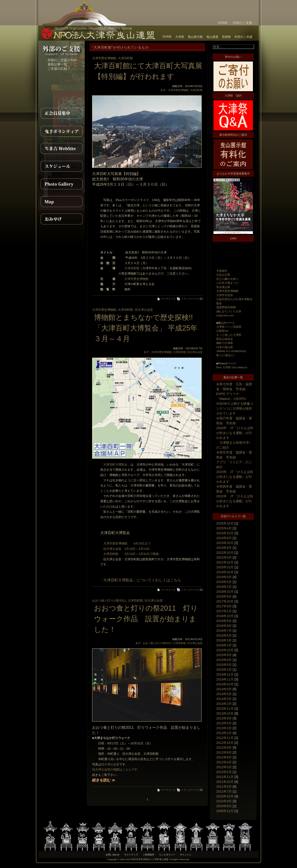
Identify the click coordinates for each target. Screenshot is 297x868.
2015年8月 (224, 660)
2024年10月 (225, 533)
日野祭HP (222, 331)
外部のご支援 (242, 23)
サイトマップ (131, 855)
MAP (61, 201)
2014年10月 (225, 684)
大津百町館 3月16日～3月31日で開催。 (131, 554)
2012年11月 (225, 738)
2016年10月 (225, 616)
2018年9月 (224, 596)
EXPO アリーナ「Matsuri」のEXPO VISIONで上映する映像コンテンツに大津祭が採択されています (235, 404)
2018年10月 (225, 592)
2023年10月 (225, 543)
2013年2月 (224, 733)
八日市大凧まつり (227, 283)
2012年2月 (224, 772)
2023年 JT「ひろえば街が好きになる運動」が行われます (235, 477)
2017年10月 (225, 601)
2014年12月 (225, 674)
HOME (223, 23)
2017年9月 (224, 606)
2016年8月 (224, 626)
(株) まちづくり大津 (229, 311)
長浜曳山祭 (223, 287)
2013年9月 (224, 718)
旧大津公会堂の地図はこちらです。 (116, 769)
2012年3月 (224, 767)
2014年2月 (224, 704)
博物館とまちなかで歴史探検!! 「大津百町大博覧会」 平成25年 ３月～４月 (149, 328)
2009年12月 (225, 811)
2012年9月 (224, 748)
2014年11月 (225, 679)
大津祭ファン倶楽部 (229, 327)
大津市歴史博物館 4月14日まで (125, 543)
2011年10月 (225, 782)
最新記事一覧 (57, 64)
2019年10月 (225, 572)
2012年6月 (224, 757)
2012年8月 (224, 752)
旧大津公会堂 (144, 310)
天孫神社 (222, 271)
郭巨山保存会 (225, 339)
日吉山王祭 (223, 275)
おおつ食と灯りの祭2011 (109, 601)
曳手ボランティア (61, 131)
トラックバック (188, 299)
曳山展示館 (195, 37)
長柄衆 (226, 37)
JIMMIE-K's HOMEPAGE (231, 351)
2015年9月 (224, 655)
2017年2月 (224, 611)
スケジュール (61, 166)
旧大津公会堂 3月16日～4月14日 (125, 549)
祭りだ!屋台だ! (225, 355)
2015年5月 (224, 665)
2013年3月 (224, 728)
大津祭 (180, 37)
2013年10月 (225, 713)
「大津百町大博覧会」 (115, 465)
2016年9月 (224, 621)
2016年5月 (224, 635)
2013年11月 (225, 709)
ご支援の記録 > (59, 68)
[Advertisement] (204, 7)
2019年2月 (224, 587)
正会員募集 (61, 113)
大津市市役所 (225, 295)
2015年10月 (225, 650)
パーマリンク (167, 299)
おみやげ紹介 (61, 219)
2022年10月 (225, 553)
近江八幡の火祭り (227, 279)
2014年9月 (224, 689)
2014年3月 (224, 699)
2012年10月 (225, 743)
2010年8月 (224, 806)
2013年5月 (224, 723)
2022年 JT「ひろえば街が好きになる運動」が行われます (235, 501)
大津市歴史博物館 (227, 291)
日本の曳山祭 (225, 347)
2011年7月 (224, 791)
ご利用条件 (148, 855)
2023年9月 (224, 548)
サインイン (186, 855)
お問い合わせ (113, 855)
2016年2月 (224, 645)
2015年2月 (224, 670)
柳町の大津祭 (225, 343)
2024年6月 (224, 538)
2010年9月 (224, 801)
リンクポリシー (167, 855)
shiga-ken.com (225, 315)
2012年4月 (224, 762)
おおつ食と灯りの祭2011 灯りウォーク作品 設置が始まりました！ (146, 619)
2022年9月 (224, 557)
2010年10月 (225, 796)
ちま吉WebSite (61, 149)
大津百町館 (125, 58)
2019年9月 (224, 577)
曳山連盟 (212, 37)
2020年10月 (225, 567)
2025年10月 (225, 523)
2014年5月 (224, 694)
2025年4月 (224, 528)
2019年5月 (224, 582)
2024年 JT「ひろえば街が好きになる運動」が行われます (235, 433)
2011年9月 (224, 787)
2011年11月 (225, 777)
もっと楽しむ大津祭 (229, 335)
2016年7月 (224, 631)
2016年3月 (224, 640)
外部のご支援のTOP (62, 60)
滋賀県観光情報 (226, 307)
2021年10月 (225, 562)
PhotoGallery (61, 184)
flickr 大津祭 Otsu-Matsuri (232, 367)
